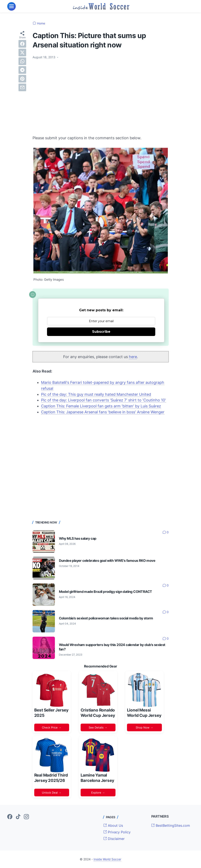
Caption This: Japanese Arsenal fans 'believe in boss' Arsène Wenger (103, 412)
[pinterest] (22, 79)
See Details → (98, 727)
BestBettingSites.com (171, 825)
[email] (22, 87)
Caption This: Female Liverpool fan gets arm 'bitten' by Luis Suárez (101, 406)
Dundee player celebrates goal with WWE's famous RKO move (107, 561)
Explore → (98, 793)
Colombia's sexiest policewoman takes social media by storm (106, 618)
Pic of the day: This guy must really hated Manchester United (96, 394)
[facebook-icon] (10, 817)
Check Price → (52, 727)
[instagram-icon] (26, 817)
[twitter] (22, 53)
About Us (113, 825)
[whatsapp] (22, 61)
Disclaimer (114, 839)
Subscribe (101, 332)
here (133, 357)
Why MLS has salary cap (78, 538)
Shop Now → (144, 727)
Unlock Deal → (52, 793)
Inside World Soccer (107, 859)
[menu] (11, 6)
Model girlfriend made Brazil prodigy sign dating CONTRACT (105, 592)
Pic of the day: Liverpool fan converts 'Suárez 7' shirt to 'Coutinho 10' (103, 400)
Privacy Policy (117, 832)
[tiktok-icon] (18, 817)
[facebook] (22, 44)
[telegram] (22, 70)
